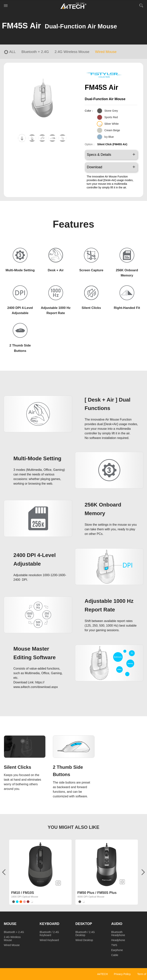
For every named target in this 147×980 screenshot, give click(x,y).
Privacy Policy (122, 974)
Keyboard (49, 924)
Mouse (10, 924)
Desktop (84, 924)
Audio (117, 924)
